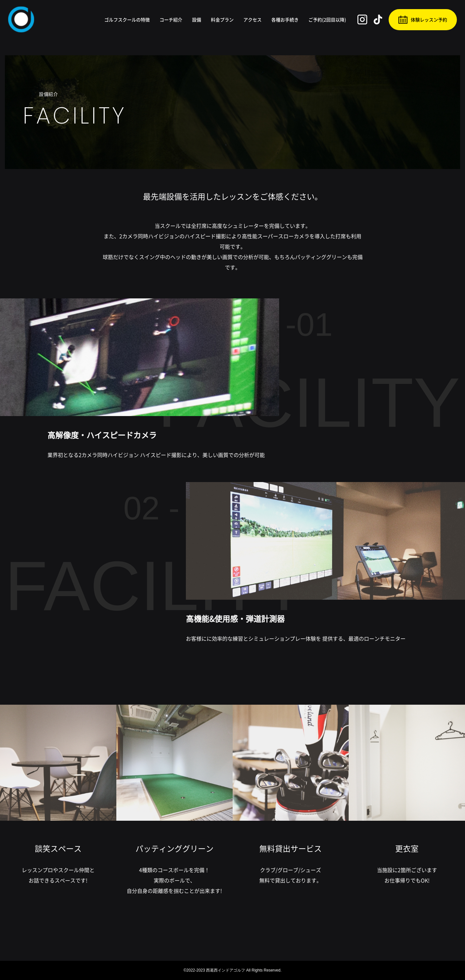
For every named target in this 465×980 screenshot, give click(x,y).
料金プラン (222, 20)
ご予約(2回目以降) (327, 20)
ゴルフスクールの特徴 (127, 20)
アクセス (252, 20)
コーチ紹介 (171, 20)
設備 (197, 20)
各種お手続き (285, 20)
